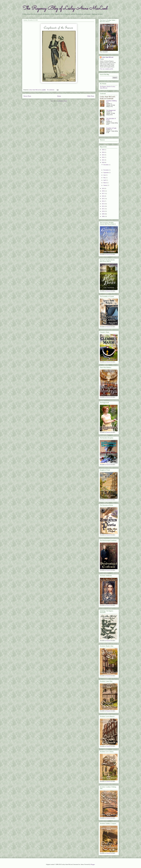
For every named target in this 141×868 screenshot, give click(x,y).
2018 (103, 191)
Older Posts (91, 96)
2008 (103, 216)
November (106, 170)
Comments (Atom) (62, 101)
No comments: (51, 90)
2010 (103, 211)
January (105, 185)
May (105, 178)
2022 (103, 157)
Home (59, 96)
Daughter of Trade (111, 128)
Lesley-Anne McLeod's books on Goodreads (108, 98)
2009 (103, 214)
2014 (103, 201)
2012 (103, 206)
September (106, 173)
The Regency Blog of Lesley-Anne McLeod (65, 8)
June (105, 175)
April (105, 180)
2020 (103, 162)
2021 (103, 160)
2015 (103, 199)
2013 (103, 204)
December (106, 165)
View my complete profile (107, 69)
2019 (103, 188)
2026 (103, 150)
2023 (103, 155)
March (105, 183)
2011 (103, 209)
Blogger (93, 864)
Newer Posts (27, 96)
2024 (103, 152)
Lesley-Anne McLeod (107, 57)
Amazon (108, 254)
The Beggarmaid (111, 110)
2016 (103, 196)
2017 (103, 194)
